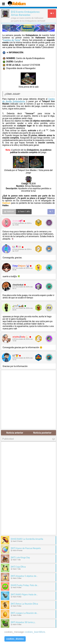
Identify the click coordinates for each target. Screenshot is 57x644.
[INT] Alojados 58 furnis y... (23, 622)
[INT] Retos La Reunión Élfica (24, 604)
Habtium (9, 212)
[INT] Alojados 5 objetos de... (24, 576)
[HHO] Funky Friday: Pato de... (25, 585)
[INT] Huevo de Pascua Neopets (26, 548)
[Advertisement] (28, 400)
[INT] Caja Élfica (18, 567)
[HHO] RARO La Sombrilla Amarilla (27, 539)
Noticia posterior (42, 433)
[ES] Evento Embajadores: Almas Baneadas (26, 13)
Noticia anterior (15, 433)
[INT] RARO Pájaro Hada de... (24, 595)
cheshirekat (18, 285)
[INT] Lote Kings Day (20, 558)
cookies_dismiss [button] (15, 639)
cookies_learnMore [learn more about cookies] (35, 632)
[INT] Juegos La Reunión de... (25, 613)
